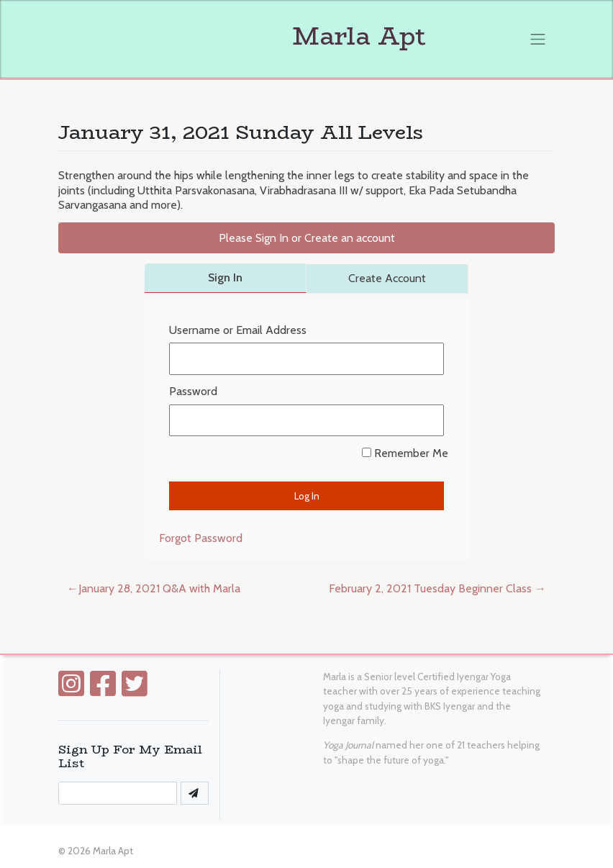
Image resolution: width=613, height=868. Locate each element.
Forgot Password (201, 538)
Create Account (387, 278)
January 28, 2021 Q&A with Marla (159, 588)
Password (193, 391)
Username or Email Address (238, 330)
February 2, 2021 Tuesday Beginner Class (430, 588)
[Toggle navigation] (538, 39)
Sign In (225, 277)
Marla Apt (242, 36)
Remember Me (405, 453)
